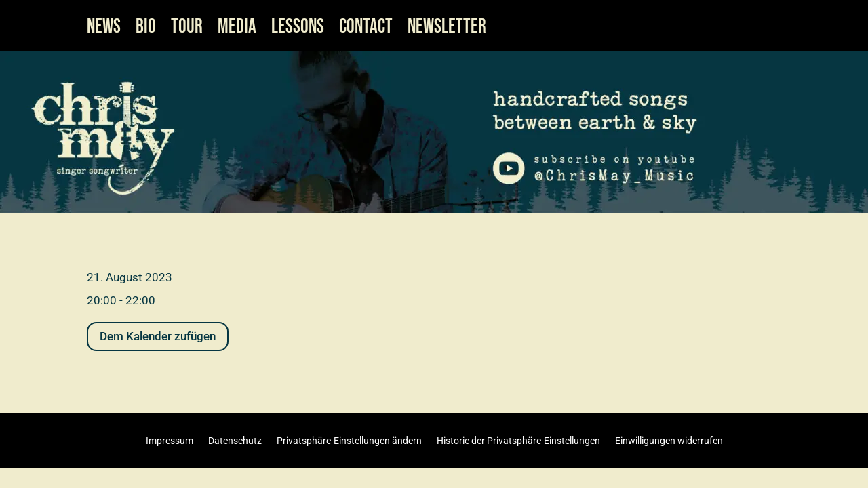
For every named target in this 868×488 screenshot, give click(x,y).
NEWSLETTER (447, 30)
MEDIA (237, 30)
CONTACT (366, 30)
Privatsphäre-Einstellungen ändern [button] (349, 440)
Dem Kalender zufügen (158, 336)
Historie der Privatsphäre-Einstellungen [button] (518, 440)
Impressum (170, 440)
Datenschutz (235, 440)
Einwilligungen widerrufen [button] (669, 440)
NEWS (104, 30)
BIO (146, 30)
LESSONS (298, 30)
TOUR (187, 30)
